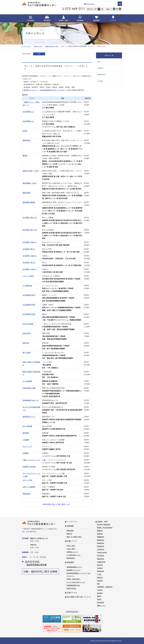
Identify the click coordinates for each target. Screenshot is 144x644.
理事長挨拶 (70, 530)
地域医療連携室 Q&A (73, 585)
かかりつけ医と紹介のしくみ (76, 582)
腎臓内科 (100, 531)
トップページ (26, 46)
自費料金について (72, 552)
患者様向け (101, 68)
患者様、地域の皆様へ (74, 579)
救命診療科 (101, 602)
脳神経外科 (101, 559)
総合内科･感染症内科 (104, 524)
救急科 (99, 599)
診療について (72, 541)
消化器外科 (101, 556)
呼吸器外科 (101, 571)
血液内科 (100, 534)
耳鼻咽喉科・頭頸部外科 (105, 587)
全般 (99, 62)
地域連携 (70, 562)
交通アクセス (72, 593)
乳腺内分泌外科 (102, 553)
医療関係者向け (102, 75)
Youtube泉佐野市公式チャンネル (51, 90)
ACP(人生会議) (28, 324)
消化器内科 (101, 549)
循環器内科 (101, 543)
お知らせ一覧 (38, 46)
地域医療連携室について (74, 567)
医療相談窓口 (71, 558)
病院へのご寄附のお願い (74, 537)
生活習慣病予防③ (29, 314)
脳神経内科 (101, 540)
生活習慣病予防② (29, 305)
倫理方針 (69, 534)
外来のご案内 (71, 546)
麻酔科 (99, 596)
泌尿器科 (100, 581)
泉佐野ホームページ (31, 90)
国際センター (101, 606)
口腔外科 (100, 590)
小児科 (99, 574)
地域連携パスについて (74, 570)
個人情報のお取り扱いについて (79, 597)
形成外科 (100, 568)
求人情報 (100, 82)
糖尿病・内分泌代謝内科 (105, 527)
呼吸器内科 (101, 546)
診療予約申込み (71, 588)
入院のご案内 (71, 549)
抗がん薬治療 (27, 426)
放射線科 (100, 593)
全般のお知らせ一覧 (51, 46)
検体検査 (26, 433)
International (90, 4)
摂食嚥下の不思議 (29, 467)
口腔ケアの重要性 (29, 487)
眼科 (98, 584)
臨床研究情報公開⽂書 (37, 565)
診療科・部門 (103, 522)
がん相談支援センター (74, 555)
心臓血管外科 (101, 562)
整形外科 (100, 565)
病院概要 (70, 526)
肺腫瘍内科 (101, 537)
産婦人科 (100, 577)
